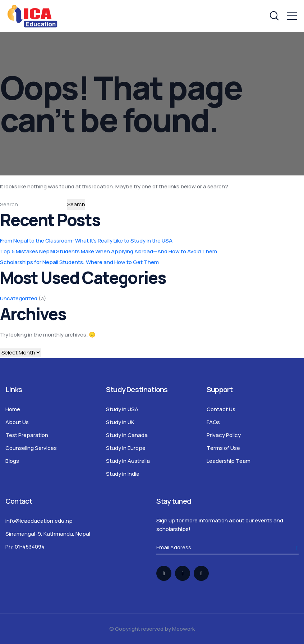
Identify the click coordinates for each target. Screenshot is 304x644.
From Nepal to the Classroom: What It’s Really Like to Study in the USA (86, 241)
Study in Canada (127, 435)
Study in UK (120, 422)
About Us (17, 422)
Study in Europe (126, 448)
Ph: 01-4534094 (25, 547)
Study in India (123, 474)
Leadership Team (229, 461)
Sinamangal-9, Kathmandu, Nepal (48, 534)
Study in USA (122, 409)
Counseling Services (31, 448)
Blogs (12, 461)
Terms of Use (223, 448)
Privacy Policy (224, 435)
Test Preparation (27, 435)
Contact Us (221, 409)
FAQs (213, 422)
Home (13, 409)
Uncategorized (19, 298)
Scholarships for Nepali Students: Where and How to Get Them (79, 262)
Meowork (183, 629)
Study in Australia (128, 461)
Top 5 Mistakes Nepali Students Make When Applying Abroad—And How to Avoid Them (109, 251)
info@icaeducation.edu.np (39, 521)
